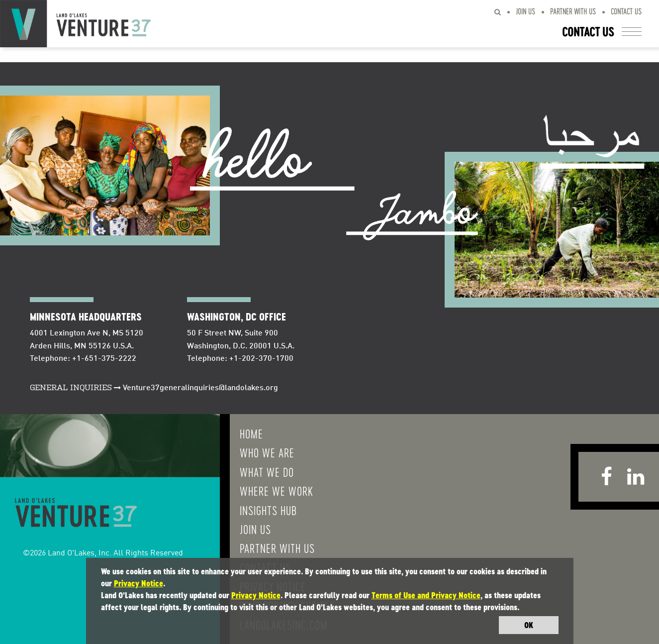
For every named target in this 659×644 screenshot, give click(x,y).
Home (251, 433)
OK (529, 625)
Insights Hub (268, 510)
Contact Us (626, 11)
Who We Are (267, 452)
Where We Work (277, 491)
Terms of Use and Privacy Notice (426, 595)
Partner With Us (573, 11)
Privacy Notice (139, 583)
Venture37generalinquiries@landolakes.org (200, 388)
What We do (267, 472)
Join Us (525, 11)
